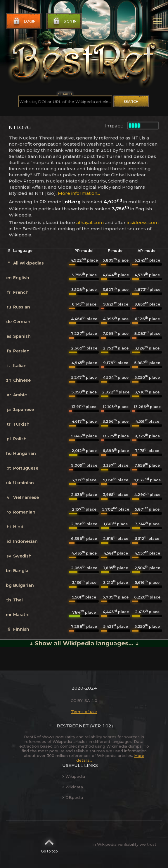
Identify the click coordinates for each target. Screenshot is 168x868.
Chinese (22, 380)
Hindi (19, 527)
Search (131, 102)
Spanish (22, 336)
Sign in (64, 21)
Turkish (21, 424)
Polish (20, 439)
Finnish (21, 629)
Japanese (24, 410)
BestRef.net (73, 726)
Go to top (49, 844)
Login (24, 21)
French (21, 292)
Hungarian (25, 453)
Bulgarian (24, 585)
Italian (20, 366)
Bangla (21, 571)
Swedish (22, 556)
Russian (22, 307)
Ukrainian (24, 483)
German (22, 322)
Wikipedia (74, 776)
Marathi (21, 615)
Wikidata (73, 787)
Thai (18, 600)
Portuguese (26, 468)
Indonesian (25, 541)
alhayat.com (90, 222)
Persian (21, 351)
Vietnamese (26, 497)
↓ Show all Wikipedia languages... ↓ (84, 643)
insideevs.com (143, 222)
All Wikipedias (28, 263)
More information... (79, 193)
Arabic (20, 395)
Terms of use (84, 712)
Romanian (24, 512)
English (21, 278)
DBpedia (73, 797)
